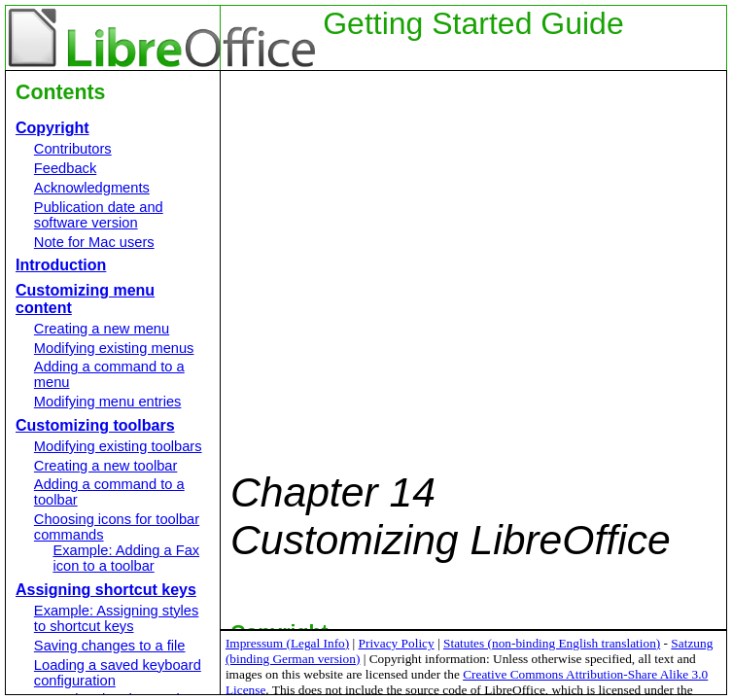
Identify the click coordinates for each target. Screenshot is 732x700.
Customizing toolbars (95, 425)
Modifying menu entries (108, 402)
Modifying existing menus (114, 348)
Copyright (52, 128)
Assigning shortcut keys (106, 590)
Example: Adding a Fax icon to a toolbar (126, 558)
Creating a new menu (102, 329)
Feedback (65, 168)
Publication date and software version (99, 215)
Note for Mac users (94, 242)
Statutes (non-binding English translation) (552, 643)
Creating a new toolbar (105, 466)
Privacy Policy (397, 643)
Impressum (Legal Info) (287, 643)
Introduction (61, 265)
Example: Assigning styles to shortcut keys (116, 618)
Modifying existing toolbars (118, 446)
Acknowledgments (92, 188)
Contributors (73, 149)
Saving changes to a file (110, 646)
